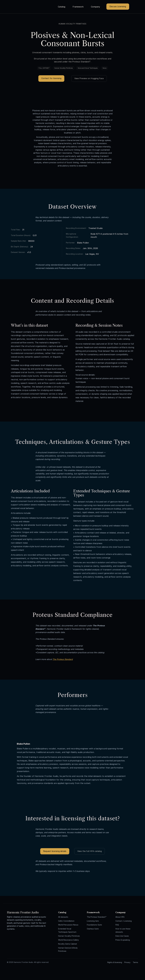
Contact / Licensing (124, 921)
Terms (135, 962)
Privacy (127, 962)
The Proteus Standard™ (97, 917)
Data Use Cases (122, 936)
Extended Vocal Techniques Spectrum (67, 930)
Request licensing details (55, 851)
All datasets (63, 917)
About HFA (120, 917)
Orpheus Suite (93, 929)
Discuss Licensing (118, 6)
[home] (33, 3)
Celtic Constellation (66, 921)
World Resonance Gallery (68, 940)
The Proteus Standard (63, 659)
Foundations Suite (94, 925)
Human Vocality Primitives (69, 936)
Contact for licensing (51, 78)
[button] (63, 7)
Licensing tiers (93, 921)
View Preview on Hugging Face (89, 78)
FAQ (117, 925)
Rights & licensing (115, 962)
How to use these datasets (123, 930)
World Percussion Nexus (68, 925)
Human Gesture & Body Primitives (68, 949)
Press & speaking (123, 940)
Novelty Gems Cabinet (68, 944)
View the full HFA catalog (90, 851)
